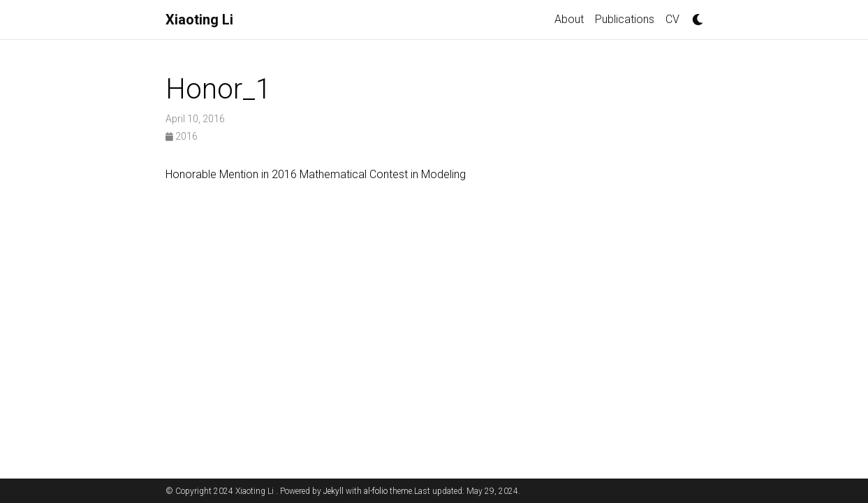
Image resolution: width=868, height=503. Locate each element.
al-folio (376, 491)
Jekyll (333, 491)
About (569, 19)
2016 (182, 136)
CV (672, 19)
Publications (625, 19)
